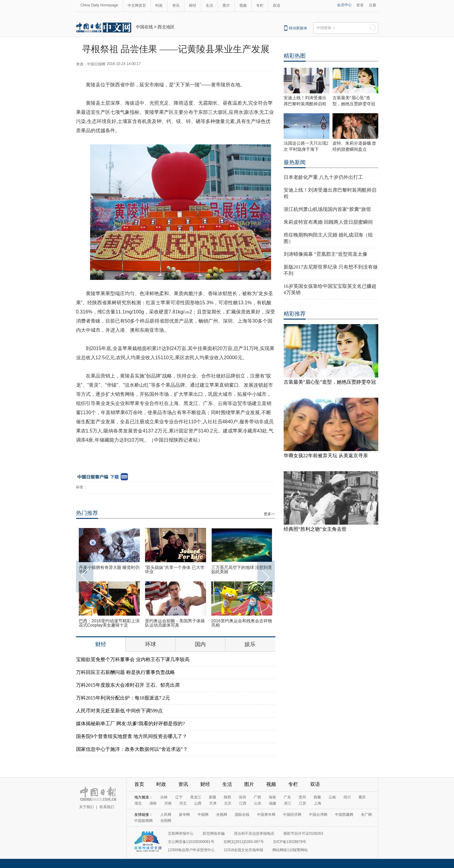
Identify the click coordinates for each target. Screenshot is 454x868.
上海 (318, 803)
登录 (360, 5)
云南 (332, 797)
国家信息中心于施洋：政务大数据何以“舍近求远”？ (132, 749)
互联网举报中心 (181, 834)
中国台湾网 (318, 815)
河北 (183, 803)
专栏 (260, 5)
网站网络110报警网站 (290, 850)
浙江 (288, 803)
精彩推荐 (295, 314)
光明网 (166, 821)
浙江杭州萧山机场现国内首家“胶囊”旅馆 (327, 209)
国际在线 (242, 815)
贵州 (302, 797)
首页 (139, 784)
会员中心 (344, 5)
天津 (213, 803)
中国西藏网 (344, 815)
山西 (198, 803)
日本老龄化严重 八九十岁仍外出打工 (323, 177)
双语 (277, 5)
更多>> (270, 514)
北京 (228, 803)
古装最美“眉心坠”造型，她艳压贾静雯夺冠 (330, 382)
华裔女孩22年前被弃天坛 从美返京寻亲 (326, 456)
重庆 (362, 797)
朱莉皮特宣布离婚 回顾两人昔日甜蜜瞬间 (328, 222)
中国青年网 (266, 815)
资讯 (176, 5)
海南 (272, 797)
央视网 (222, 815)
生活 (209, 5)
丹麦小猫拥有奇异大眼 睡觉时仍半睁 (109, 570)
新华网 (184, 815)
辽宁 (179, 797)
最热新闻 (295, 162)
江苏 (303, 803)
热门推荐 (87, 513)
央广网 (366, 815)
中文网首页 (137, 5)
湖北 (138, 803)
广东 (287, 797)
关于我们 (86, 807)
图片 (226, 5)
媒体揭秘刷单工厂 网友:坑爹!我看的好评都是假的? (131, 723)
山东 (258, 803)
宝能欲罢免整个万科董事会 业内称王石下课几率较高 (133, 659)
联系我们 (107, 807)
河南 (168, 803)
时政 (159, 5)
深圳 (242, 797)
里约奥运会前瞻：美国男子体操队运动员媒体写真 (175, 623)
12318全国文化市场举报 (243, 850)
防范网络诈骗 (214, 834)
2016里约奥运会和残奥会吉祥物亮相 (242, 623)
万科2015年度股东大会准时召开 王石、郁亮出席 (128, 685)
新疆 (212, 797)
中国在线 (144, 27)
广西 (257, 797)
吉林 (164, 797)
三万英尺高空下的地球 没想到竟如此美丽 (242, 570)
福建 (273, 803)
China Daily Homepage (99, 5)
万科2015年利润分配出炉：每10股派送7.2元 (123, 698)
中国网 (203, 815)
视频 (243, 5)
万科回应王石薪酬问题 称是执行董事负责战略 (125, 672)
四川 (347, 797)
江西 (243, 803)
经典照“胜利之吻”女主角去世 (315, 529)
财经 (193, 5)
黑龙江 (196, 797)
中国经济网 (292, 815)
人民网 (166, 815)
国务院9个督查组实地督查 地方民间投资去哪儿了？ (132, 736)
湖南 (153, 803)
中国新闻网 (143, 821)
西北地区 (166, 27)
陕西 (227, 797)
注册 (372, 5)
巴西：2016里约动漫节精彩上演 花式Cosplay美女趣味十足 (109, 623)
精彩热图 (295, 56)
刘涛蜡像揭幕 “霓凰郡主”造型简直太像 (325, 254)
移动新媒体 (298, 28)
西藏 (317, 797)
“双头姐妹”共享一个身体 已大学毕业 (175, 570)
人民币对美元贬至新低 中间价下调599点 (119, 711)
